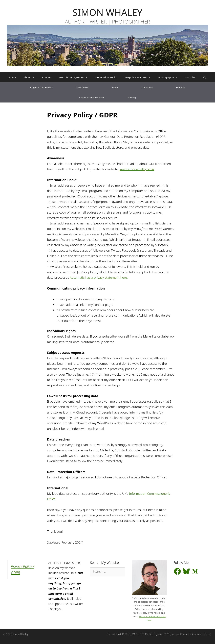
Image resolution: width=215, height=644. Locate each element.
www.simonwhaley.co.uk (137, 169)
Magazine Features (139, 77)
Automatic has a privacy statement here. (99, 277)
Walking (132, 97)
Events (115, 87)
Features (181, 87)
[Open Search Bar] (205, 77)
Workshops (147, 87)
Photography (170, 77)
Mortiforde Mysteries (75, 77)
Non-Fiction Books (106, 77)
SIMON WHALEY (107, 12)
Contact (47, 77)
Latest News (82, 87)
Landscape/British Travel (92, 97)
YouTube (190, 77)
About (31, 77)
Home (12, 77)
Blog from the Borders (41, 87)
